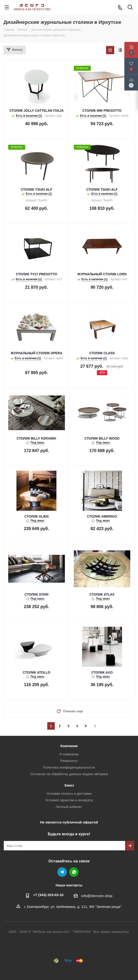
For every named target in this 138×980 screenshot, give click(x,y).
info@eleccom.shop (97, 896)
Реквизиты (69, 761)
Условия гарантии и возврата (69, 800)
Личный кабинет (69, 807)
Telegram (62, 872)
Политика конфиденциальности (69, 767)
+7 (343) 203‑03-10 (48, 895)
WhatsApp (74, 872)
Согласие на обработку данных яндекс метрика (69, 774)
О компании (69, 754)
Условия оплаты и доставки (69, 793)
